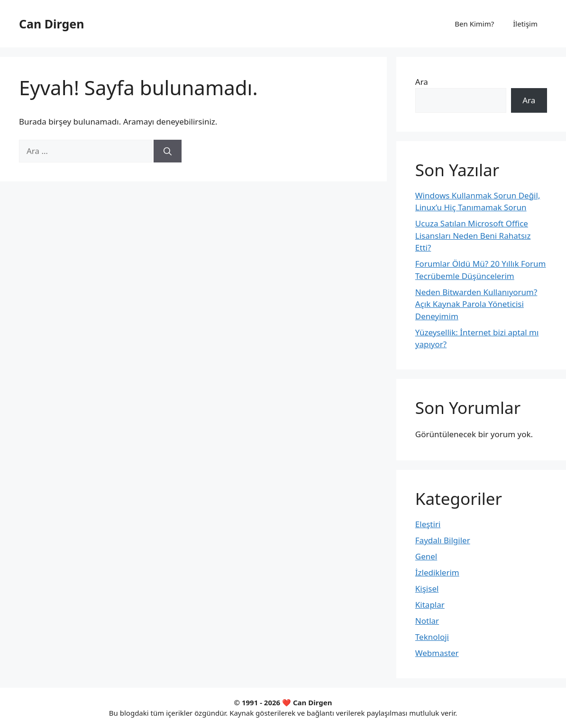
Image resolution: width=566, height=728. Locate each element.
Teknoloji (432, 637)
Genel (426, 556)
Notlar (427, 621)
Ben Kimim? (474, 24)
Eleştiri (428, 524)
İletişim (525, 24)
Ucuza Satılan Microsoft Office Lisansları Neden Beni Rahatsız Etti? (473, 235)
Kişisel (427, 589)
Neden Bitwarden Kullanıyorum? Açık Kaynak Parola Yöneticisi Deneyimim (476, 304)
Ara (422, 82)
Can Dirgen (51, 24)
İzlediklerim (437, 572)
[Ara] (168, 151)
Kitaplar (430, 605)
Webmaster (437, 653)
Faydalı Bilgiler (443, 540)
